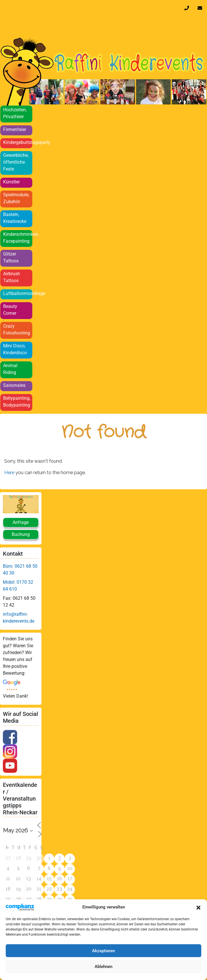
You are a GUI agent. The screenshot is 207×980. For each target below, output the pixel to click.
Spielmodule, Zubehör (16, 198)
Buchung (21, 534)
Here (10, 473)
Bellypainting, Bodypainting (17, 402)
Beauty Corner (10, 310)
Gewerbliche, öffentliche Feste (16, 162)
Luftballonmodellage (18, 293)
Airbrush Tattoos (12, 277)
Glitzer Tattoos (11, 257)
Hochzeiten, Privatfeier (15, 113)
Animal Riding (10, 369)
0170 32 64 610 (188, 8)
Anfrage (21, 522)
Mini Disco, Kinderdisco (15, 349)
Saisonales (14, 385)
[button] (198, 907)
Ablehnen (103, 967)
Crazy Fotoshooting (17, 329)
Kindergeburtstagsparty (18, 142)
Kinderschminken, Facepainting (18, 238)
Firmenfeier (15, 129)
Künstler (11, 182)
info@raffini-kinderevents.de (201, 8)
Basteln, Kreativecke (15, 218)
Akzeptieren (103, 951)
